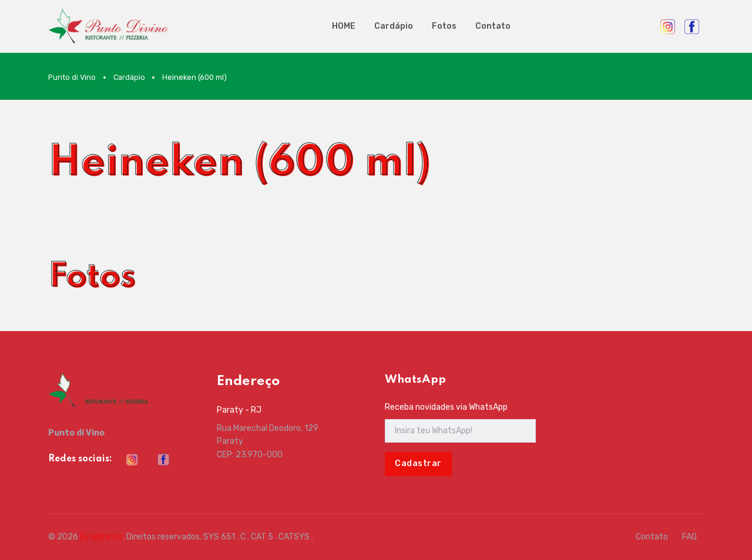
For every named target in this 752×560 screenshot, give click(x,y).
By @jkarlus (101, 537)
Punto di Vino (72, 77)
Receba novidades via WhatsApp (446, 407)
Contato (493, 26)
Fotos (444, 26)
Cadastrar (418, 463)
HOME (344, 26)
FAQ (689, 537)
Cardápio (394, 26)
